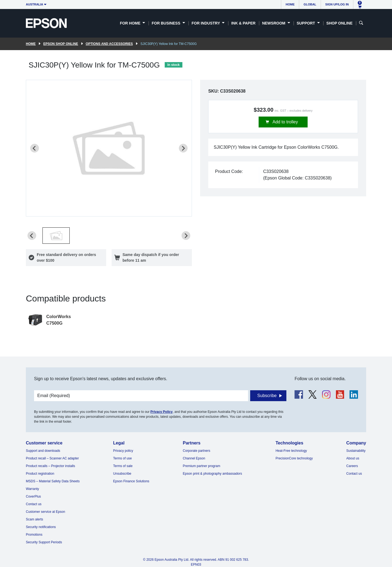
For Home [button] (131, 23)
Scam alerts (34, 519)
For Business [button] (166, 23)
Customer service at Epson (45, 512)
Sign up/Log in (337, 4)
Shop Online (339, 23)
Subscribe (267, 396)
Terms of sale (123, 466)
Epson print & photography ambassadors (212, 474)
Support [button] (307, 23)
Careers (352, 466)
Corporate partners (197, 451)
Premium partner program (202, 466)
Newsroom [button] (274, 23)
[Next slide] (183, 148)
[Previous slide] (35, 148)
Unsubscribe (122, 474)
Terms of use (123, 458)
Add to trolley (285, 122)
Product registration (40, 474)
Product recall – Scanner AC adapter (52, 458)
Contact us (34, 504)
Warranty (32, 489)
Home (290, 4)
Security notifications (41, 527)
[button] (56, 236)
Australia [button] (35, 4)
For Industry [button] (206, 23)
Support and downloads (43, 451)
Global (310, 4)
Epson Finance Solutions (131, 481)
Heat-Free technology (291, 451)
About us (353, 458)
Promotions (34, 535)
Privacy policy (123, 451)
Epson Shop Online (61, 44)
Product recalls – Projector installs (50, 466)
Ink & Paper (243, 23)
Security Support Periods (44, 542)
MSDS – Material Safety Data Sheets (53, 481)
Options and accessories (109, 44)
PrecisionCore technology (294, 458)
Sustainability (356, 451)
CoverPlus (33, 496)
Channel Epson (194, 458)
